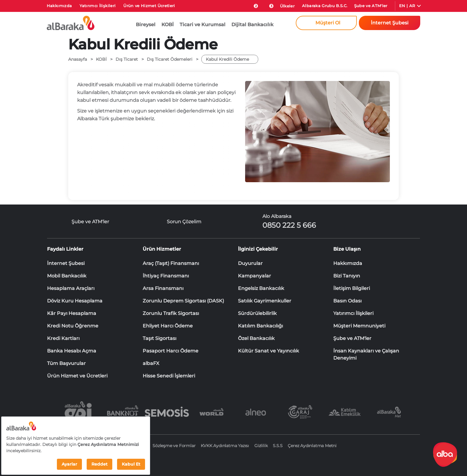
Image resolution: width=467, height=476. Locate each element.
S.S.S (278, 446)
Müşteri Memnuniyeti (359, 326)
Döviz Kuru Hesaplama (75, 301)
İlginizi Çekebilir (258, 249)
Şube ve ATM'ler (371, 6)
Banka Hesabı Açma (72, 351)
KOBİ (168, 25)
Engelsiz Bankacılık (261, 288)
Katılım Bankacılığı (260, 326)
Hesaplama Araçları (71, 288)
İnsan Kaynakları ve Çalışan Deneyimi (366, 351)
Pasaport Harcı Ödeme (171, 351)
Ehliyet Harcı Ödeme (168, 326)
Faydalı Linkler (65, 249)
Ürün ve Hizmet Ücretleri (149, 6)
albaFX (151, 363)
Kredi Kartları (63, 338)
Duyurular (250, 263)
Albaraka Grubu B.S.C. (325, 6)
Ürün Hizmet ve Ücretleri (77, 376)
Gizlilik (261, 446)
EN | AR (407, 6)
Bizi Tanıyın (347, 276)
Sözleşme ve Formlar (174, 446)
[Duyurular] (268, 5)
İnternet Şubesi (66, 263)
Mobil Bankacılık (67, 276)
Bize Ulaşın (347, 249)
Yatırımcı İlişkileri (98, 6)
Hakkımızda (59, 6)
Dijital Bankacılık (252, 25)
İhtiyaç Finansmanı (166, 276)
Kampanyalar (254, 276)
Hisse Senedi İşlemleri (169, 376)
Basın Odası (347, 301)
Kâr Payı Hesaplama (72, 313)
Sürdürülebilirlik (257, 313)
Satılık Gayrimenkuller (265, 301)
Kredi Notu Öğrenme (73, 326)
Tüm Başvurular (66, 363)
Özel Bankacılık (256, 338)
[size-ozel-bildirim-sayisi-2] (253, 5)
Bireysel (146, 25)
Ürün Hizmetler (162, 249)
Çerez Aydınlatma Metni (312, 446)
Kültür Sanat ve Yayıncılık (268, 351)
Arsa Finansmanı (163, 288)
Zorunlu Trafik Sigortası (171, 313)
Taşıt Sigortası (159, 338)
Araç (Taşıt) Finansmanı (171, 263)
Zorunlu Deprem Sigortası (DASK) (183, 301)
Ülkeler (287, 6)
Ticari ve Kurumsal (203, 25)
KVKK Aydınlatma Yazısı (225, 446)
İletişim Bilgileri (352, 288)
